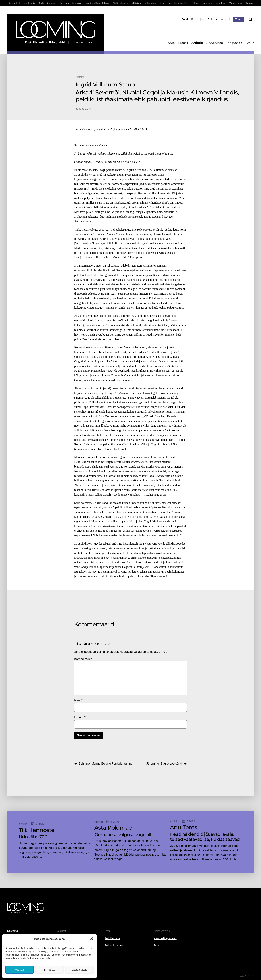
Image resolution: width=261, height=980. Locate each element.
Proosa (183, 43)
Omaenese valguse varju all (123, 835)
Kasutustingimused (165, 938)
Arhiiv (250, 43)
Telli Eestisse (112, 938)
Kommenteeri (85, 659)
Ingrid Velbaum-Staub (105, 85)
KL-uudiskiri (223, 19)
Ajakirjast (61, 931)
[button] (92, 939)
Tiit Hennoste (37, 830)
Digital (247, 975)
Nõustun (20, 970)
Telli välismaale (114, 945)
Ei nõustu (50, 970)
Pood (185, 19)
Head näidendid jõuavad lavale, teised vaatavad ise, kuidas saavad (205, 837)
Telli (210, 19)
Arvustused (215, 43)
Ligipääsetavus (162, 931)
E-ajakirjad (198, 19)
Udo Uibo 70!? (33, 837)
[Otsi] (251, 20)
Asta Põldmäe (113, 828)
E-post (80, 717)
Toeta (239, 19)
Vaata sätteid (79, 970)
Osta (107, 931)
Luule (171, 43)
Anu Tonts (184, 827)
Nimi (78, 700)
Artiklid (197, 43)
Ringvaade (234, 43)
